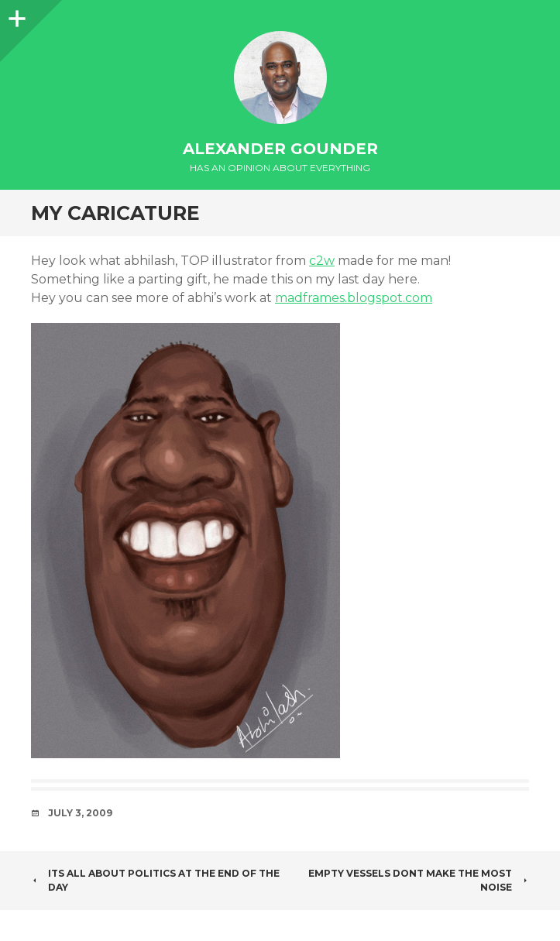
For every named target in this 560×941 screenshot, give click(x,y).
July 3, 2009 (80, 813)
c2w (322, 261)
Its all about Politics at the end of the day (155, 880)
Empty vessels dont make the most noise (419, 880)
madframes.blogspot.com (354, 298)
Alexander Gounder (280, 149)
